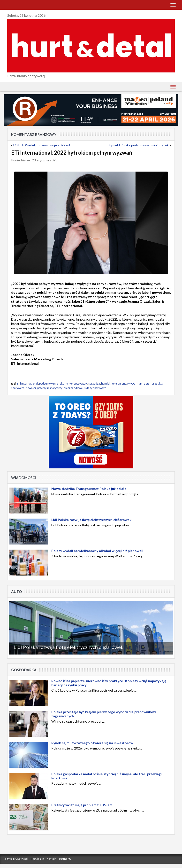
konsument (119, 383)
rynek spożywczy (76, 383)
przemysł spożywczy (50, 388)
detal (147, 383)
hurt (140, 383)
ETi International (27, 383)
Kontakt (52, 859)
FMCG (131, 383)
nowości (31, 388)
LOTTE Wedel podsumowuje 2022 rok (42, 145)
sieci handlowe (73, 388)
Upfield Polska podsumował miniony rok (139, 145)
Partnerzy (65, 859)
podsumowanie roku (52, 383)
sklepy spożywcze (95, 388)
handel (106, 383)
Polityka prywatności (15, 859)
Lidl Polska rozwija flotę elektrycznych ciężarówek (68, 647)
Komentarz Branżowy (34, 134)
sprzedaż (94, 383)
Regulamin (37, 859)
